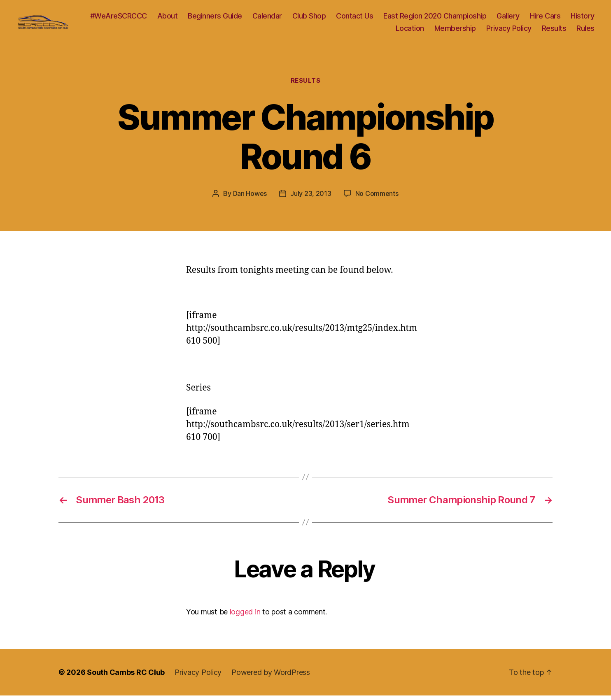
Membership (455, 30)
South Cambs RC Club (126, 677)
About (201, 18)
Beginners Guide (249, 18)
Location (410, 30)
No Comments (377, 198)
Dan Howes (250, 198)
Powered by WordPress (271, 677)
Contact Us (389, 18)
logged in (245, 616)
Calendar (301, 18)
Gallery (542, 18)
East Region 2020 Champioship (469, 18)
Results (554, 30)
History (373, 30)
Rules (585, 30)
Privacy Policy (509, 30)
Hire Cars (579, 18)
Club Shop (343, 18)
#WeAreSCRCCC (152, 18)
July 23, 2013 (311, 198)
